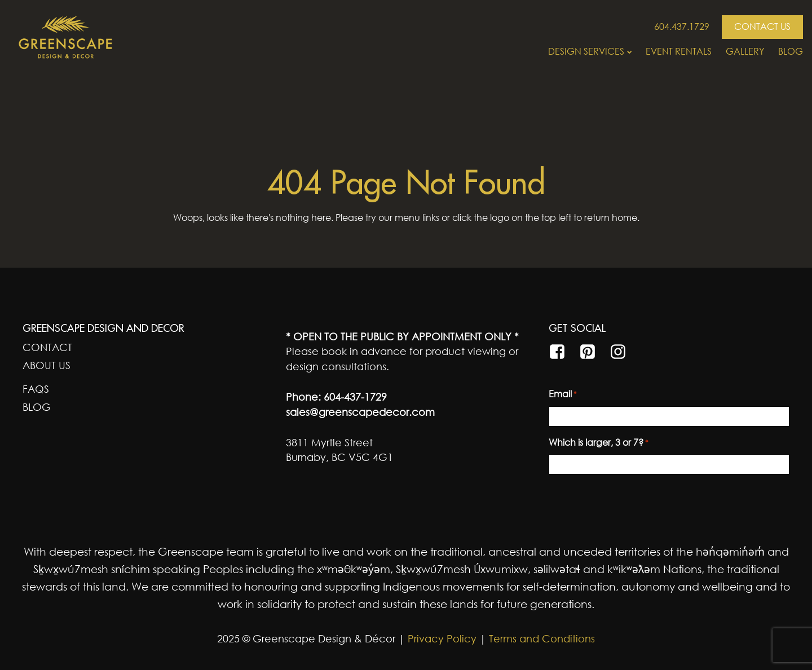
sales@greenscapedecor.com (360, 412)
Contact (47, 347)
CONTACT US (762, 26)
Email (563, 394)
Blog (791, 51)
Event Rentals (679, 51)
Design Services (590, 51)
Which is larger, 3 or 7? (599, 443)
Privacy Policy (441, 638)
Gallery (745, 51)
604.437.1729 (682, 26)
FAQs (36, 389)
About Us (47, 365)
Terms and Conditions (542, 638)
